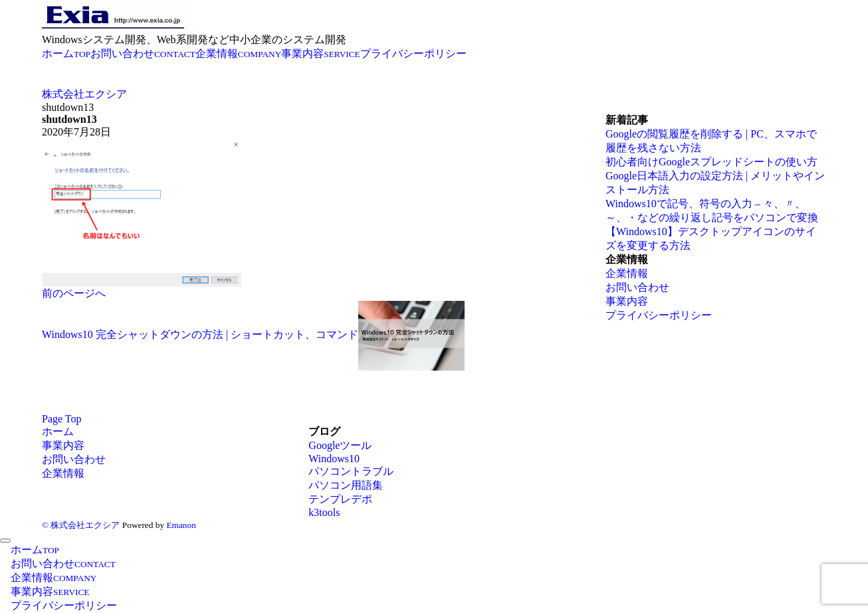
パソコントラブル (351, 471)
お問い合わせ (637, 287)
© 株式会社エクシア (81, 525)
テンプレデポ (340, 499)
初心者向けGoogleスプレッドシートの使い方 (711, 162)
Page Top (61, 419)
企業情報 (627, 273)
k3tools (324, 512)
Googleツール (340, 445)
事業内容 (627, 301)
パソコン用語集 (346, 485)
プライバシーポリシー (659, 315)
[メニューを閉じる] (5, 541)
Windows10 (334, 459)
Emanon (181, 525)
